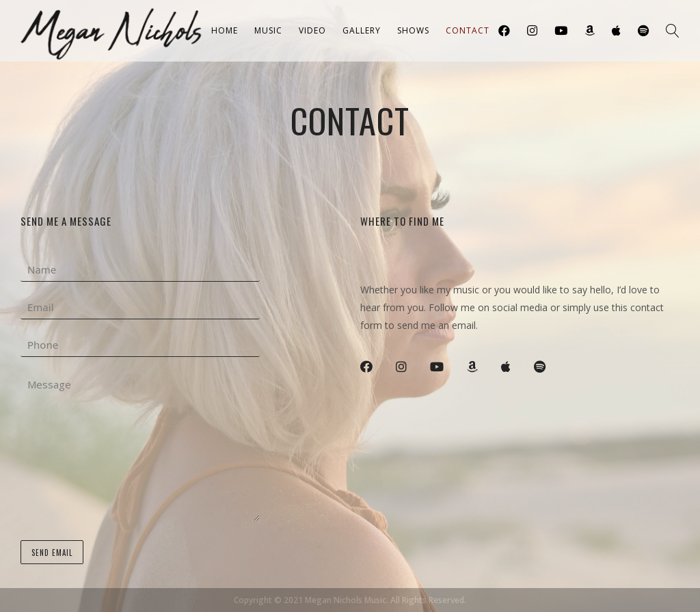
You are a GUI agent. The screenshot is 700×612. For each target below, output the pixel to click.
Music (268, 30)
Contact (468, 30)
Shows (413, 30)
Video (312, 30)
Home (225, 30)
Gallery (362, 30)
